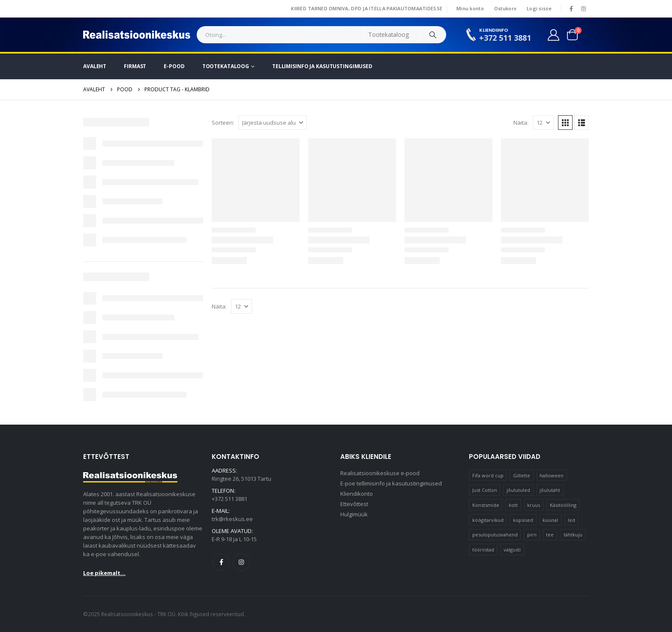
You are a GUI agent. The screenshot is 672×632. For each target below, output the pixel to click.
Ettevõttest (354, 504)
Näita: (521, 123)
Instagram (241, 562)
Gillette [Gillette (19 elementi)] (522, 475)
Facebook (221, 562)
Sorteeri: (223, 123)
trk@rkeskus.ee (232, 519)
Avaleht (95, 66)
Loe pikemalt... (104, 573)
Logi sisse (539, 8)
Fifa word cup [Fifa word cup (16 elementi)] (488, 475)
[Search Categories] (392, 35)
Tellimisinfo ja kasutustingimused (322, 66)
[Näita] (543, 123)
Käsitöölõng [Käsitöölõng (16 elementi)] (563, 505)
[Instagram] (583, 9)
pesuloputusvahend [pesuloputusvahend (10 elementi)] (495, 535)
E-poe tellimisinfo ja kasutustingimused (391, 483)
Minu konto (470, 8)
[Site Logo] (137, 35)
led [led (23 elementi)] (571, 520)
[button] (565, 123)
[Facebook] (571, 9)
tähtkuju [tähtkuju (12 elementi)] (573, 535)
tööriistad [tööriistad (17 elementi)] (483, 550)
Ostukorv (505, 8)
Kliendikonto (357, 494)
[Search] (433, 35)
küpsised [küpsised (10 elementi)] (523, 520)
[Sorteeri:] (273, 123)
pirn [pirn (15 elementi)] (532, 535)
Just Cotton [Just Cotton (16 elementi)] (485, 490)
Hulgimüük (354, 514)
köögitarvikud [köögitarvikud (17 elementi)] (488, 520)
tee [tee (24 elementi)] (550, 535)
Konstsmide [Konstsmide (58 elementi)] (486, 505)
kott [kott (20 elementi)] (513, 505)
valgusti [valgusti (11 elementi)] (512, 550)
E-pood (174, 66)
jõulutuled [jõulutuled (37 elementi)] (518, 490)
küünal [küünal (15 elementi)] (550, 520)
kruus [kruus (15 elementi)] (534, 505)
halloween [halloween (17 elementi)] (552, 475)
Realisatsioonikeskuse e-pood (380, 473)
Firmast (135, 66)
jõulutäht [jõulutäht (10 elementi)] (550, 490)
